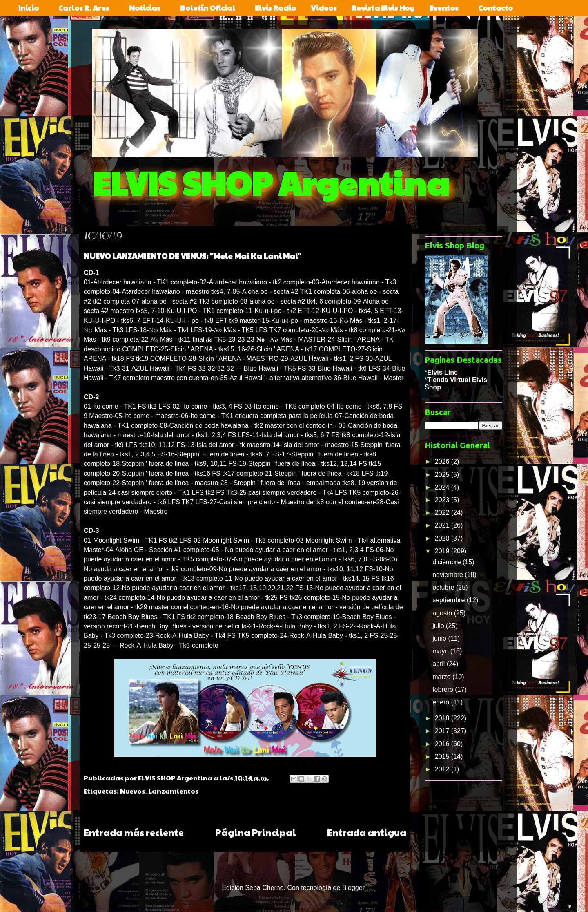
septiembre (450, 600)
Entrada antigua (367, 832)
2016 (443, 744)
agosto (443, 613)
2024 (443, 487)
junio (440, 638)
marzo (442, 677)
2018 (443, 718)
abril (440, 664)
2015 (443, 757)
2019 (443, 551)
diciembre (448, 562)
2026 (443, 462)
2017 (443, 731)
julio (439, 626)
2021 (443, 525)
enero (442, 702)
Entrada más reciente (134, 832)
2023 (443, 500)
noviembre (449, 575)
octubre (444, 587)
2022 (443, 513)
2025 (443, 475)
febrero (444, 690)
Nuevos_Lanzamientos (159, 791)
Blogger (353, 888)
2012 (443, 769)
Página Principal (255, 832)
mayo (441, 651)
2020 (443, 538)
